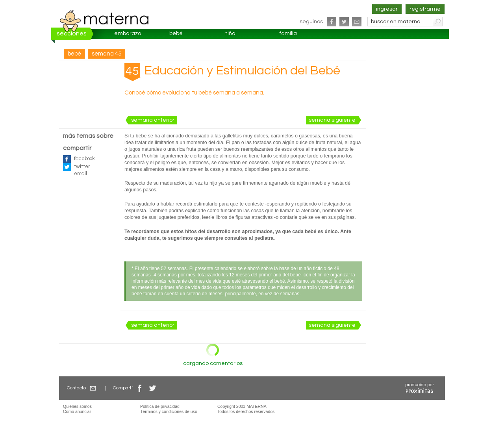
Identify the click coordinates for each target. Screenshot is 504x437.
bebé (176, 33)
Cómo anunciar (77, 411)
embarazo (128, 33)
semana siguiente (332, 120)
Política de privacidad (160, 406)
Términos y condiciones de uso (169, 411)
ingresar (387, 9)
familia (288, 33)
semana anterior (153, 120)
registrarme (425, 9)
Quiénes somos (77, 406)
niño (230, 33)
